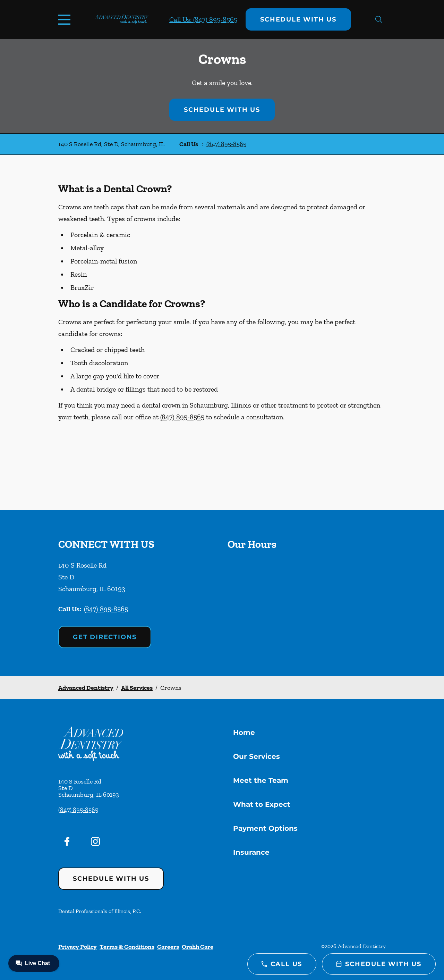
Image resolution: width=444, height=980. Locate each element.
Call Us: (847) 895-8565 (203, 19)
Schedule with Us (298, 19)
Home (244, 732)
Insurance (251, 852)
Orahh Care (198, 947)
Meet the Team (261, 780)
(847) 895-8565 (226, 144)
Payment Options (265, 828)
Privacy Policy (78, 947)
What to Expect (262, 804)
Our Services (257, 756)
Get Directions (105, 637)
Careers (168, 947)
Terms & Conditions (127, 947)
